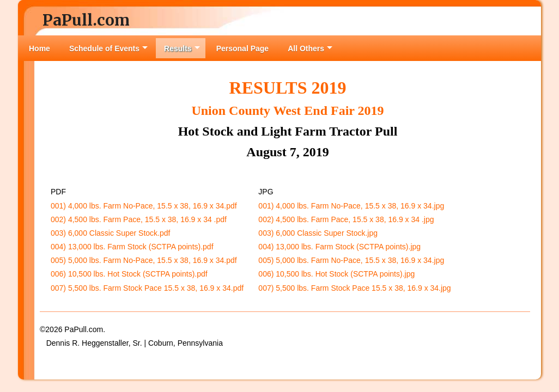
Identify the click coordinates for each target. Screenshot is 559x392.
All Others (310, 48)
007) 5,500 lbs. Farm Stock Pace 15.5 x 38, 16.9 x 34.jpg (354, 288)
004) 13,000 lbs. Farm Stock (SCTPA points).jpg (339, 247)
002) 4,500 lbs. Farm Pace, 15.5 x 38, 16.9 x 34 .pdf (139, 219)
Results (182, 48)
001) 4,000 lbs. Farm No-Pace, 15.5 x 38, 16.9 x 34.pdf (144, 206)
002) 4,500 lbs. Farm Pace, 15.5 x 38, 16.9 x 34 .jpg (346, 219)
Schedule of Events (108, 48)
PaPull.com (86, 20)
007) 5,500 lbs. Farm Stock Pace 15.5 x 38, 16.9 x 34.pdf (147, 288)
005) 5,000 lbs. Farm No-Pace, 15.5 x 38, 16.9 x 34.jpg (351, 260)
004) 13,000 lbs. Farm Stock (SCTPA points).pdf (132, 247)
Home (40, 48)
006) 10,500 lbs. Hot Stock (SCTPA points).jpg (336, 274)
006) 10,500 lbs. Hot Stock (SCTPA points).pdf (129, 274)
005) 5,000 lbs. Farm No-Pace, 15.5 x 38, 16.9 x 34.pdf (144, 260)
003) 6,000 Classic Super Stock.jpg (318, 233)
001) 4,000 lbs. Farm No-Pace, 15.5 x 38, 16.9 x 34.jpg (351, 206)
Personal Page (243, 48)
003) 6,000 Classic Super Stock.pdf (110, 233)
